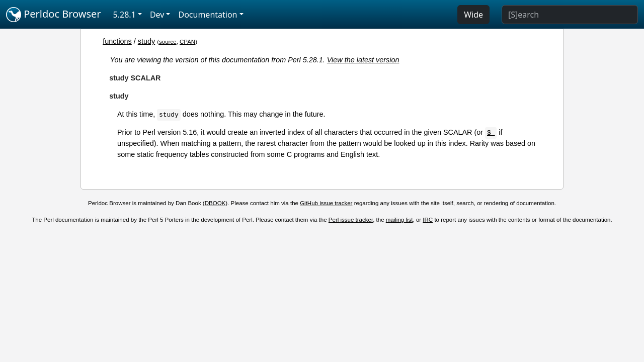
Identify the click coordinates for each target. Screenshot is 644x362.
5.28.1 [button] (125, 15)
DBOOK (215, 203)
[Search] (570, 15)
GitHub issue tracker (326, 203)
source (168, 42)
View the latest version (363, 60)
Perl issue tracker (351, 220)
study (146, 41)
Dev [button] (157, 15)
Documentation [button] (208, 15)
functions (117, 41)
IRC (428, 220)
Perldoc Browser (54, 15)
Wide (473, 15)
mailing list (399, 220)
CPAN (187, 42)
